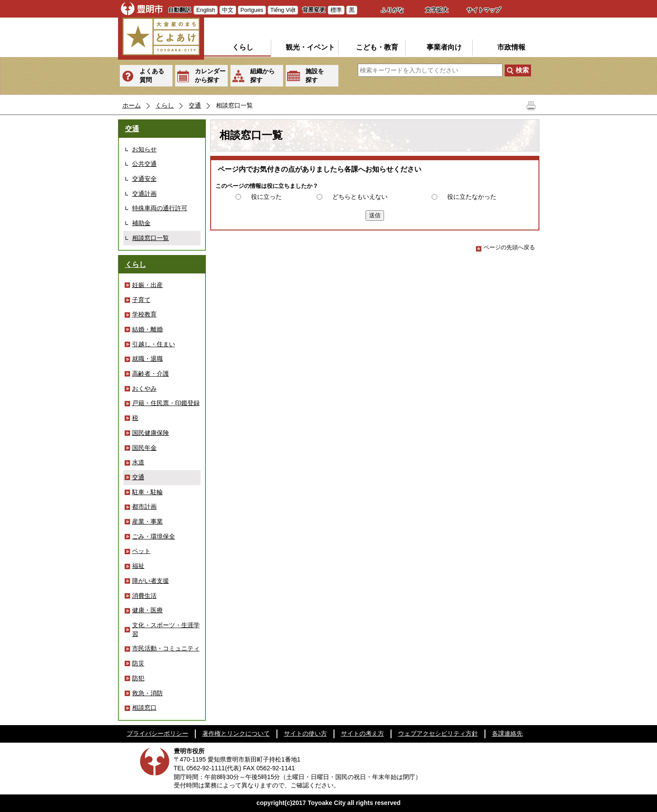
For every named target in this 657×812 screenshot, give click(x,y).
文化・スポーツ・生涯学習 (166, 629)
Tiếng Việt (283, 10)
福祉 (138, 566)
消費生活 (144, 596)
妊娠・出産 (147, 285)
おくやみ (144, 388)
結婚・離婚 (147, 329)
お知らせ (144, 149)
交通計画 (144, 194)
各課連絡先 (507, 733)
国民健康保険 (151, 433)
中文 (228, 10)
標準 (336, 10)
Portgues (252, 10)
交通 (195, 105)
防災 (138, 663)
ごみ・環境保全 (154, 536)
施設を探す (315, 75)
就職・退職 (147, 359)
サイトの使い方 (305, 733)
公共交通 (144, 164)
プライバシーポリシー (158, 733)
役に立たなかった (472, 197)
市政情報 (511, 47)
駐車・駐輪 (147, 492)
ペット (141, 551)
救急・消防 (147, 693)
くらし (243, 47)
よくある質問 (152, 75)
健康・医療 (147, 610)
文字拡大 (437, 10)
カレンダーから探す (210, 75)
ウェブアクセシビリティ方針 (438, 733)
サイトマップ (484, 10)
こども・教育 (377, 47)
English (206, 10)
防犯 (138, 678)
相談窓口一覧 (151, 238)
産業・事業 (147, 521)
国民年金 (144, 448)
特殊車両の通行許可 (160, 208)
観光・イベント (310, 47)
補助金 (141, 223)
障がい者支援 (151, 581)
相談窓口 (144, 708)
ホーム (132, 105)
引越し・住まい (154, 344)
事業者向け (444, 47)
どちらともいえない (360, 197)
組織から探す (262, 75)
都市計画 (144, 507)
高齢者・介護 (151, 374)
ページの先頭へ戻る (505, 247)
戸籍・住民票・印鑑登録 (166, 403)
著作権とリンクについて (236, 733)
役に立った (266, 197)
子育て (141, 300)
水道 (138, 462)
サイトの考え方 (363, 733)
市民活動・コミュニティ (166, 648)
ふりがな (392, 10)
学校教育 (144, 314)
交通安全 (144, 179)
